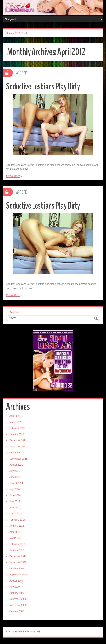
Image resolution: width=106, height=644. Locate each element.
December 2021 (18, 440)
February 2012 (17, 544)
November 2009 (18, 562)
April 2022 (15, 416)
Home (9, 33)
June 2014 (15, 495)
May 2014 (15, 501)
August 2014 (16, 483)
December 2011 (18, 556)
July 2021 (14, 471)
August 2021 (16, 465)
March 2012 (16, 538)
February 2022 (17, 428)
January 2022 (17, 434)
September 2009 (18, 575)
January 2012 (17, 550)
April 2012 (15, 532)
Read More (13, 176)
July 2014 (14, 489)
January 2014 (17, 526)
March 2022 (16, 422)
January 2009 (17, 593)
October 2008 (17, 611)
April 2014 (15, 508)
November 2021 (18, 447)
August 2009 (16, 581)
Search (14, 312)
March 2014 (16, 514)
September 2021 (18, 459)
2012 (17, 33)
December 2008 (18, 599)
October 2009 (17, 569)
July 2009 (14, 587)
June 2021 (15, 477)
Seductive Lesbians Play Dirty (43, 87)
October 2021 (17, 453)
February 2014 (17, 520)
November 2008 (18, 605)
